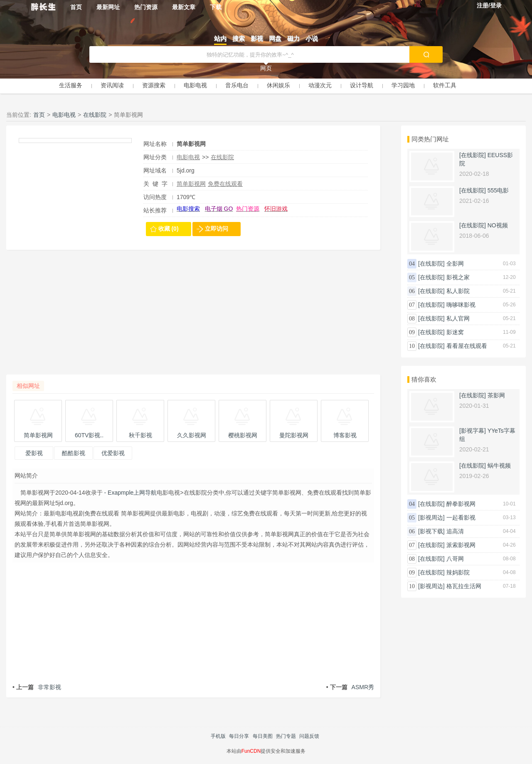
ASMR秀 (350, 687)
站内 (220, 38)
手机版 (218, 736)
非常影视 (37, 687)
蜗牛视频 (499, 466)
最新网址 (108, 7)
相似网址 (28, 386)
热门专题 (286, 736)
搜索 (239, 38)
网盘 (275, 38)
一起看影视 (461, 518)
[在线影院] (473, 155)
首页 (76, 7)
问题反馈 (309, 736)
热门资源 (146, 7)
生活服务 (71, 85)
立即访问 (217, 229)
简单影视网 (191, 184)
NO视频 (498, 225)
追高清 (455, 531)
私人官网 (458, 318)
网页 (266, 68)
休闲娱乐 (278, 85)
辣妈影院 (458, 572)
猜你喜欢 (424, 379)
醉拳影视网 (461, 504)
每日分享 (239, 736)
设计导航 (362, 85)
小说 (312, 38)
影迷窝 (455, 332)
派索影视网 (461, 545)
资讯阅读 (112, 85)
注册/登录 (489, 5)
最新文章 (184, 7)
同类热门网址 (430, 139)
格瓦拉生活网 (464, 586)
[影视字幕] (473, 431)
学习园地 (403, 85)
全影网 (455, 264)
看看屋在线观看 (467, 346)
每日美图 (263, 736)
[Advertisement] (193, 316)
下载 (216, 7)
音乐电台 (237, 85)
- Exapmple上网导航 (130, 493)
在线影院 (95, 115)
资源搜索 (154, 85)
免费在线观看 (225, 184)
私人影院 (458, 291)
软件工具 (445, 85)
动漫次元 (320, 85)
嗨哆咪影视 (461, 305)
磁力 (293, 38)
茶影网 (496, 395)
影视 (257, 38)
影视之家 (458, 277)
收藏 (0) (169, 229)
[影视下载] (431, 531)
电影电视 (195, 85)
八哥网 (455, 559)
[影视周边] (431, 518)
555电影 (498, 190)
